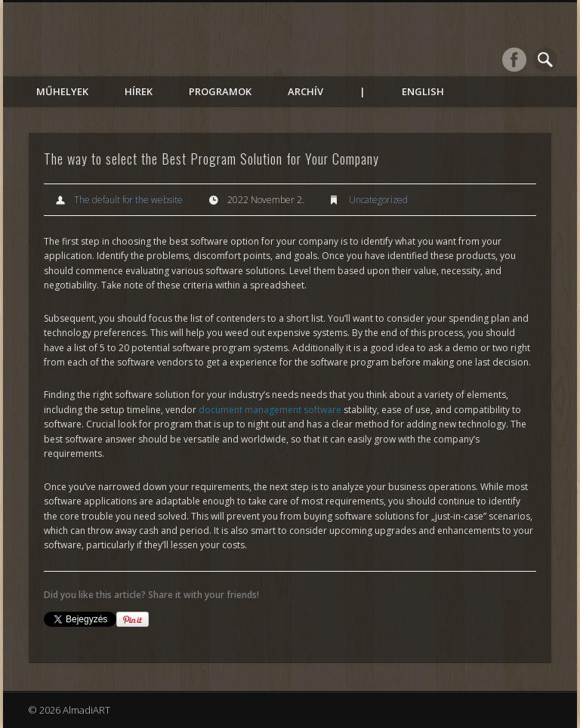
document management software (270, 410)
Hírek (139, 91)
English (423, 91)
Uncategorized (378, 200)
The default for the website (128, 200)
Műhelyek (62, 91)
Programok (220, 91)
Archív (305, 91)
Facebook (514, 60)
